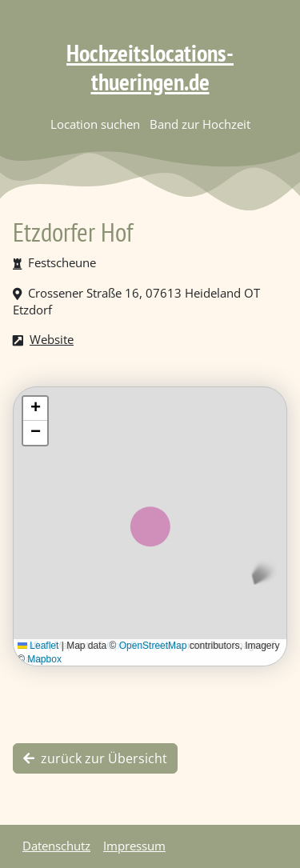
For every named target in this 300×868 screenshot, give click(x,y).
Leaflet (38, 646)
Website (52, 339)
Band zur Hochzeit (200, 124)
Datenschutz (56, 846)
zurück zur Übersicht (95, 758)
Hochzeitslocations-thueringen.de (150, 67)
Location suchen (95, 124)
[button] (35, 409)
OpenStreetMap (153, 646)
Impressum (134, 846)
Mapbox (44, 659)
